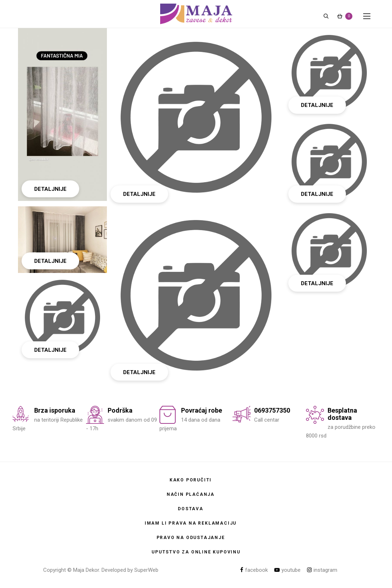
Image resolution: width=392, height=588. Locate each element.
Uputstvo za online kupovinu (196, 552)
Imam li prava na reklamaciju (191, 523)
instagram (322, 570)
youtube (287, 570)
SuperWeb (146, 570)
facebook (254, 570)
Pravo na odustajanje (191, 538)
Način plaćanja (191, 494)
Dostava (191, 509)
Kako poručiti (191, 480)
